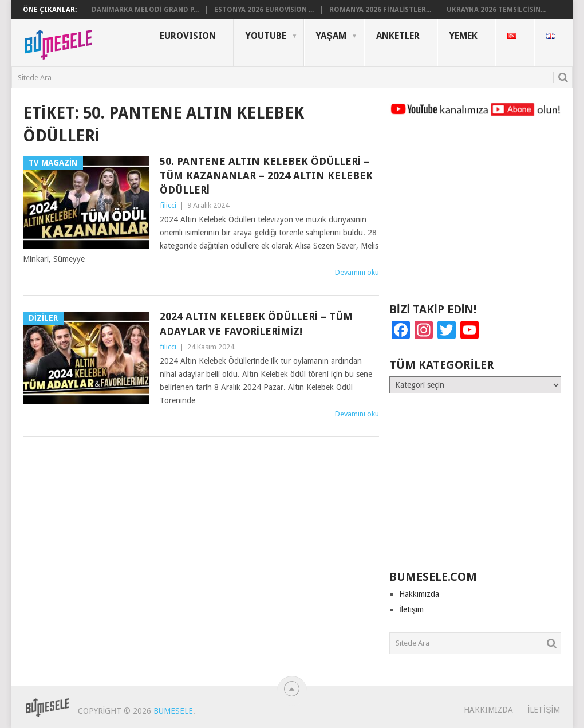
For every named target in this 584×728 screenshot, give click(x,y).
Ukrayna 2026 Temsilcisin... (496, 10)
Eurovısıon (188, 36)
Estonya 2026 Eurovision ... (264, 10)
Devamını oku (357, 272)
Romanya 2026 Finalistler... (380, 10)
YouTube (266, 36)
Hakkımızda (419, 594)
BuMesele (173, 711)
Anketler (398, 36)
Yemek (463, 36)
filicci (168, 205)
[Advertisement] (475, 215)
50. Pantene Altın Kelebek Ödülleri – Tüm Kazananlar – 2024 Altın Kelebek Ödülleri (266, 176)
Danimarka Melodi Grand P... (145, 10)
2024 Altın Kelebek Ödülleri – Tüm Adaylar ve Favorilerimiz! (256, 324)
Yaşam (331, 36)
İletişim (411, 609)
